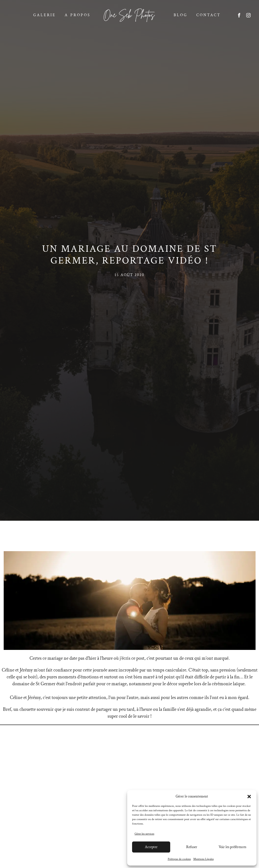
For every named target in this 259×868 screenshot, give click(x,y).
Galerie (45, 15)
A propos (78, 15)
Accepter (151, 847)
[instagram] (248, 15)
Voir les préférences (232, 847)
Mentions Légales (204, 859)
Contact (208, 15)
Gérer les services (144, 834)
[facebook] (239, 15)
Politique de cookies (179, 859)
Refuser (192, 847)
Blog (181, 15)
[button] (249, 797)
